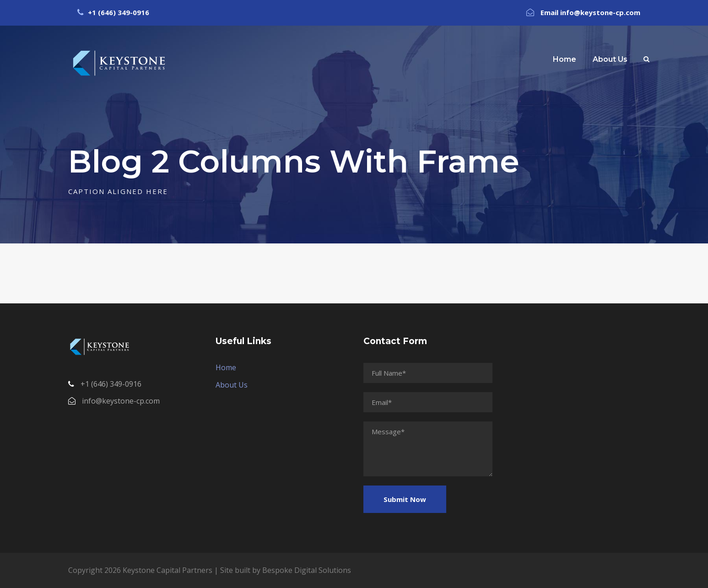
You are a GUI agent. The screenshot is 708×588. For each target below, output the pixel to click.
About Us (610, 59)
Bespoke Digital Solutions (307, 570)
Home (565, 59)
